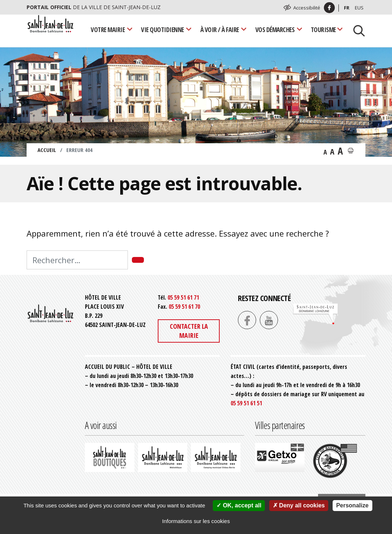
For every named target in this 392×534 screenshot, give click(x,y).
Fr (347, 8)
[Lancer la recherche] (356, 30)
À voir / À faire (220, 30)
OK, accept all (239, 505)
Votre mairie (108, 30)
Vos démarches (275, 30)
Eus (359, 8)
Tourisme (323, 30)
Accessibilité (307, 8)
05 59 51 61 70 (184, 307)
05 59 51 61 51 (246, 403)
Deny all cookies (299, 505)
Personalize (352, 505)
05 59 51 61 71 (183, 297)
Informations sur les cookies (196, 521)
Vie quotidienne (162, 30)
